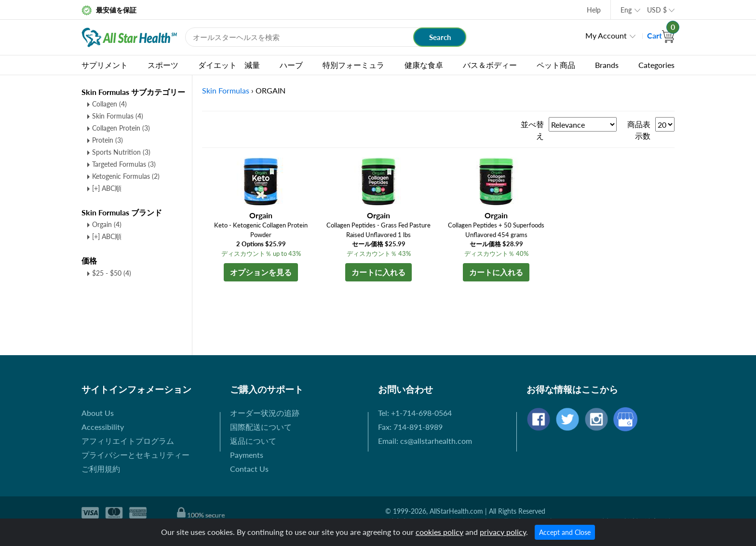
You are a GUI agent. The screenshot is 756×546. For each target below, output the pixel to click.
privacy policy (503, 532)
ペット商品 (556, 65)
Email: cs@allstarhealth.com (425, 441)
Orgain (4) (107, 224)
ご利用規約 (101, 469)
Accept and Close (565, 532)
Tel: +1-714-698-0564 (415, 413)
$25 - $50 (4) (112, 273)
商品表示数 (639, 130)
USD (657, 10)
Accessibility (103, 427)
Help (594, 10)
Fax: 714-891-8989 (410, 427)
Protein (108, 140)
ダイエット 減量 (229, 65)
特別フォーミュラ (353, 65)
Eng (626, 10)
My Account (606, 35)
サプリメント (105, 65)
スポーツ (163, 65)
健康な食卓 (424, 65)
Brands (607, 65)
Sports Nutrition (121, 152)
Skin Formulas (118, 116)
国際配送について (261, 427)
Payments (247, 455)
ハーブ (291, 65)
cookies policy (439, 532)
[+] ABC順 (107, 188)
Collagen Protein (121, 128)
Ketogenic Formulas (126, 176)
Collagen (109, 104)
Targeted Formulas (124, 164)
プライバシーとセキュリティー (135, 455)
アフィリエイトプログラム (128, 441)
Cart (661, 35)
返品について (253, 441)
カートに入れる (378, 272)
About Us (98, 413)
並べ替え (532, 130)
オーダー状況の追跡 (265, 413)
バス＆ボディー (490, 65)
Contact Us (249, 469)
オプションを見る (261, 272)
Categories (656, 65)
